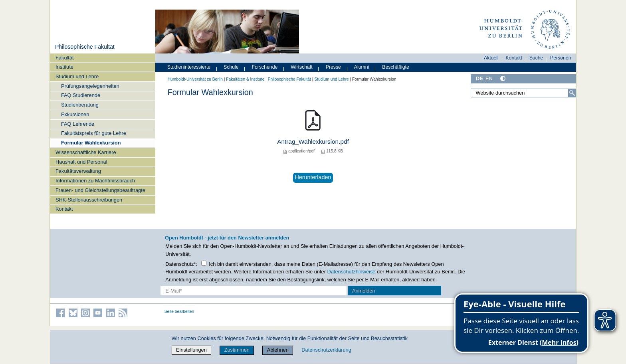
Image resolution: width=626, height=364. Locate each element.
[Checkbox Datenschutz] (204, 263)
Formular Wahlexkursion (91, 143)
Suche (536, 58)
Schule (231, 67)
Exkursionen (75, 114)
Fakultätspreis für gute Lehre (94, 133)
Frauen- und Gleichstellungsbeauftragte (100, 190)
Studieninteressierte (189, 67)
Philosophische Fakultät (85, 47)
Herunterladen (313, 177)
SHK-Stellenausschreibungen (89, 200)
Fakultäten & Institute (245, 79)
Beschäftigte (396, 67)
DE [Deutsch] (479, 78)
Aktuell (491, 58)
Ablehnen (278, 350)
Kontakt (64, 209)
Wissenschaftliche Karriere (86, 152)
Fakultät (65, 58)
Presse (333, 67)
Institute (64, 67)
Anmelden (364, 291)
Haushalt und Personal (81, 162)
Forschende (265, 67)
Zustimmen (237, 350)
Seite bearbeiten (179, 312)
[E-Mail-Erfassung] (254, 291)
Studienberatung (80, 105)
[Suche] (572, 93)
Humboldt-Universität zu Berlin (195, 79)
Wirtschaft (302, 67)
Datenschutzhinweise (352, 272)
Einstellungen (191, 350)
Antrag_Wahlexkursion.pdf (313, 141)
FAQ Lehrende (78, 124)
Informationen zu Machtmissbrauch (95, 181)
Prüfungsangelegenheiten (90, 86)
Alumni (362, 67)
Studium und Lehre (77, 76)
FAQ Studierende (81, 95)
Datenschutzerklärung (326, 350)
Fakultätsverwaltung (78, 171)
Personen (561, 58)
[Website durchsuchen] (523, 93)
